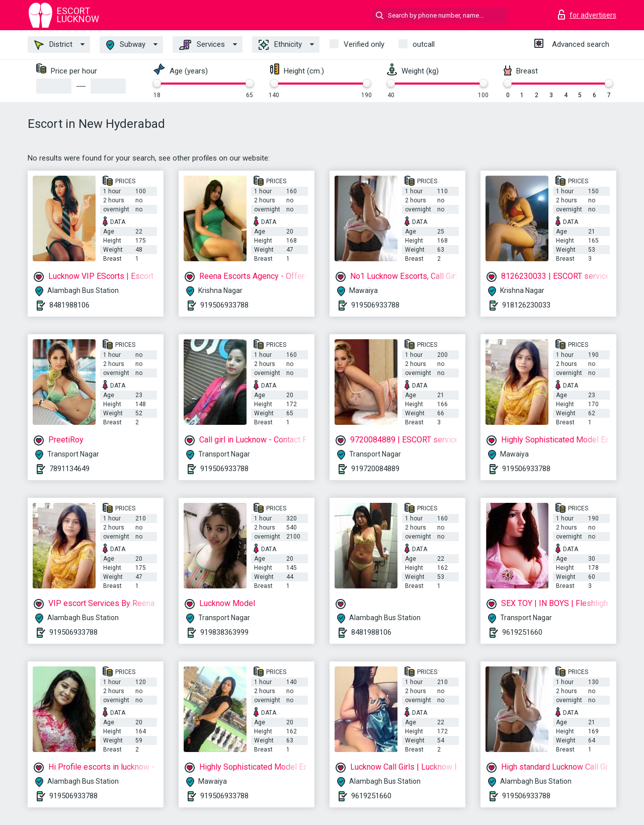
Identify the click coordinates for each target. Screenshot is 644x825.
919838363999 (224, 632)
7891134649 (69, 469)
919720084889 (375, 469)
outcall (424, 44)
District (53, 45)
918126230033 (526, 305)
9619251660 (522, 632)
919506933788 (224, 305)
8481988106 (69, 305)
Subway (126, 45)
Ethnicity (280, 45)
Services (202, 45)
